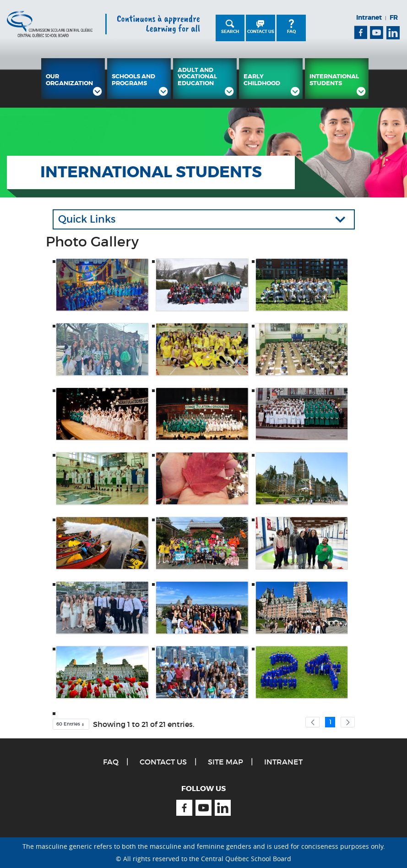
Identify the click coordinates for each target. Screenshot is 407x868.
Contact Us (261, 32)
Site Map (225, 762)
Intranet (369, 17)
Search (230, 32)
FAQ (291, 32)
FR (394, 17)
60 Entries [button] (73, 725)
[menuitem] (73, 79)
